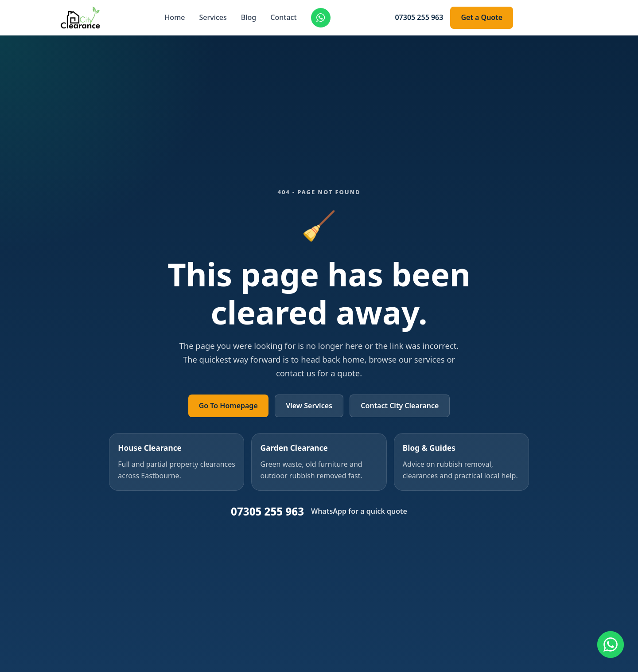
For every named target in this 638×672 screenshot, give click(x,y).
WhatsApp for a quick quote (359, 511)
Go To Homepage (228, 406)
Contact (283, 17)
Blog (249, 17)
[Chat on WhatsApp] (321, 18)
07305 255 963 (419, 17)
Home (175, 17)
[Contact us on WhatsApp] (611, 645)
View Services (309, 406)
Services (213, 17)
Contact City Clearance (400, 406)
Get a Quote (482, 17)
